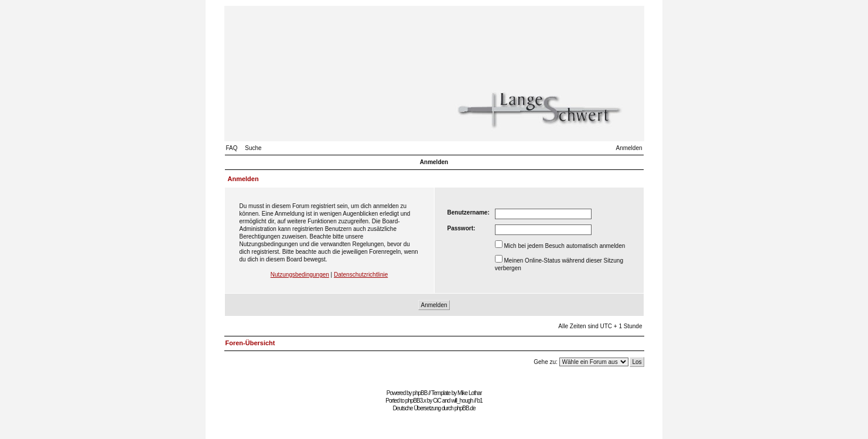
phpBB (420, 393)
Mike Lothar (469, 393)
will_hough (462, 401)
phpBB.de (465, 408)
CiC (437, 401)
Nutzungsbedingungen (300, 275)
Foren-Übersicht (250, 343)
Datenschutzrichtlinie (361, 275)
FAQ (232, 148)
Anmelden (629, 148)
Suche (253, 148)
